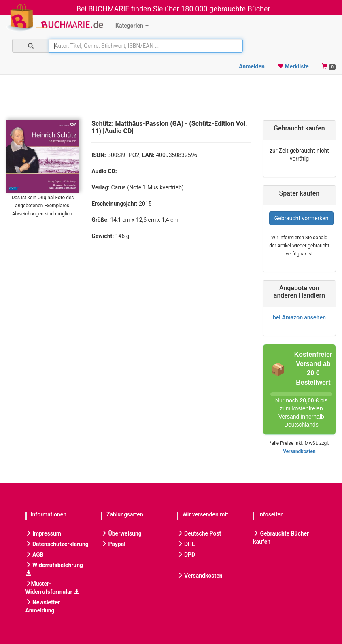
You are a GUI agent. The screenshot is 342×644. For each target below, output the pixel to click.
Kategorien (132, 26)
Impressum (43, 533)
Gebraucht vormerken (302, 218)
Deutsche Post (199, 533)
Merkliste (293, 66)
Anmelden (252, 66)
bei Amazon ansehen (299, 317)
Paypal (113, 544)
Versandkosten (299, 451)
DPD (186, 555)
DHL (186, 544)
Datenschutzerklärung (57, 544)
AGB (35, 555)
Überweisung (121, 533)
